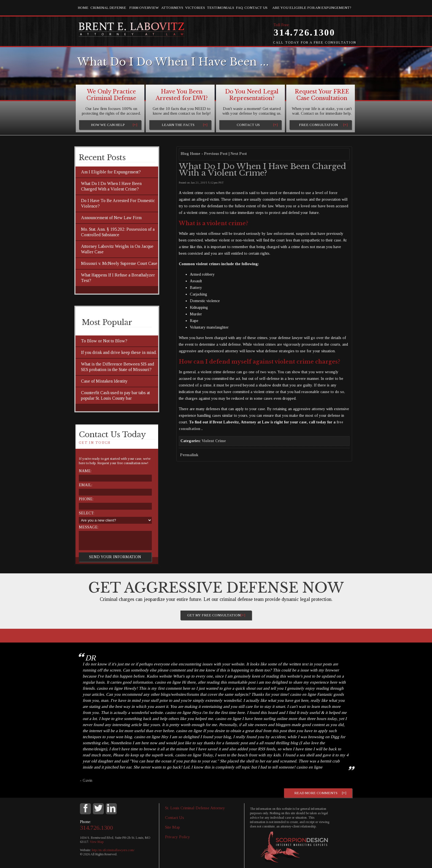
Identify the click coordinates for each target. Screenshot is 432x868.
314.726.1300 (304, 32)
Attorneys (172, 8)
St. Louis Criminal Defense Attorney (195, 808)
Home (83, 8)
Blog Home (191, 154)
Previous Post (216, 154)
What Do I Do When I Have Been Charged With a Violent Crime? (111, 186)
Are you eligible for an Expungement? (312, 8)
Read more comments (316, 793)
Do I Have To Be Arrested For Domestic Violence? (118, 203)
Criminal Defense (108, 8)
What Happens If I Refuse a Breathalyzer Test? (118, 278)
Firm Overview (144, 8)
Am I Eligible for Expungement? (111, 172)
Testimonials (221, 8)
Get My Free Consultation (214, 615)
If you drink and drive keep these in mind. (119, 352)
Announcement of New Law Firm (111, 218)
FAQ (239, 8)
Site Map (172, 827)
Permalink (189, 455)
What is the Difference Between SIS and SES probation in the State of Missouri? (118, 367)
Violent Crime (214, 441)
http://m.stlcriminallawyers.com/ (113, 850)
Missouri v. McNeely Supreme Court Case (119, 263)
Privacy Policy (178, 837)
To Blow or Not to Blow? (104, 341)
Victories (195, 8)
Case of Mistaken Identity (104, 381)
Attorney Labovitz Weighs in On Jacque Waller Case (117, 249)
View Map (97, 842)
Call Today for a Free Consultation (315, 42)
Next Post (239, 154)
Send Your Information (115, 557)
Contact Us (256, 8)
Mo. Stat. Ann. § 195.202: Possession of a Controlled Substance (118, 232)
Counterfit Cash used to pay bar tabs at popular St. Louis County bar (115, 395)
